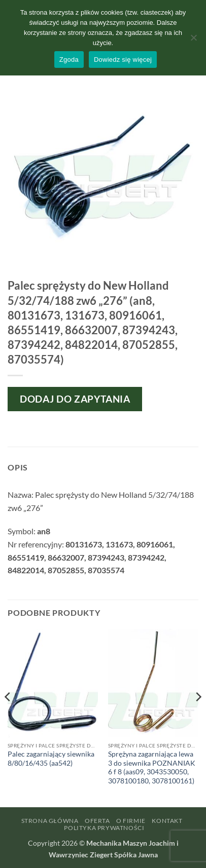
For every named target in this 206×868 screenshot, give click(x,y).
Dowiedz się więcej (123, 60)
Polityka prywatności (104, 828)
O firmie (131, 821)
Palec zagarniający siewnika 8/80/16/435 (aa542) (51, 759)
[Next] (198, 717)
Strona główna (50, 821)
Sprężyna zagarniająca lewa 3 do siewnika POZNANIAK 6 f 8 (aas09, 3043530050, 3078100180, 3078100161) (152, 767)
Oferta (97, 821)
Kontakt (167, 821)
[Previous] (8, 717)
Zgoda (69, 60)
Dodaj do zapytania (75, 399)
